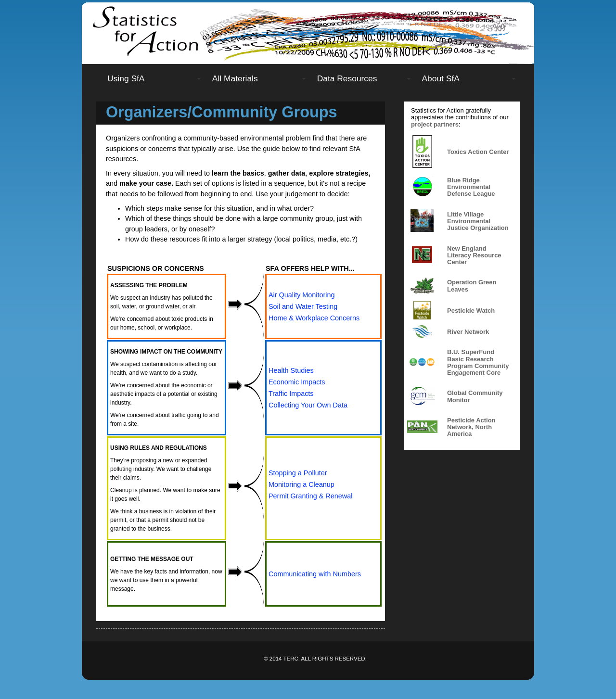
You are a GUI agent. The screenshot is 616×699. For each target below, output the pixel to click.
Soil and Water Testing (303, 306)
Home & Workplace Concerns (314, 318)
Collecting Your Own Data (308, 405)
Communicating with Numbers (315, 574)
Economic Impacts (297, 382)
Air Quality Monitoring (302, 295)
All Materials (235, 78)
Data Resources (347, 78)
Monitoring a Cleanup (302, 484)
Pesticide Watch (471, 311)
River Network (468, 332)
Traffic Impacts (291, 394)
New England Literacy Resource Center (474, 255)
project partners (435, 124)
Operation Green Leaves (472, 286)
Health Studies (291, 370)
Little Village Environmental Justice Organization (478, 221)
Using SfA (126, 78)
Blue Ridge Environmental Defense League (471, 187)
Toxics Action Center (478, 152)
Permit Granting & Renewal (310, 496)
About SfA (440, 78)
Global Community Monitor (475, 396)
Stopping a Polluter (298, 473)
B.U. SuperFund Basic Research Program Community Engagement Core (478, 362)
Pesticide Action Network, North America (471, 427)
